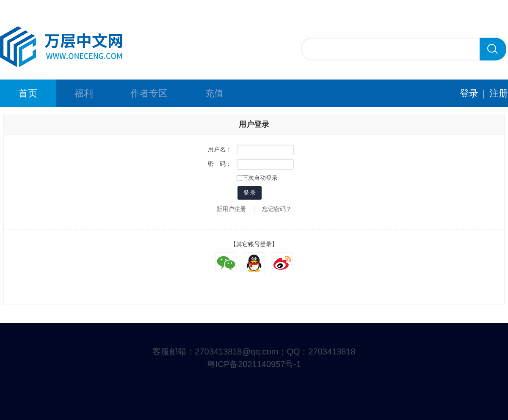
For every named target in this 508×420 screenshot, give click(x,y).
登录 (469, 93)
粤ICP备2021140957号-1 (254, 364)
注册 (499, 93)
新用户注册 (231, 209)
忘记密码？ (277, 209)
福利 (84, 93)
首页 (28, 93)
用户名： (220, 149)
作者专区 (149, 93)
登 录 (250, 193)
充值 (214, 93)
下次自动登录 (257, 178)
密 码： (220, 164)
